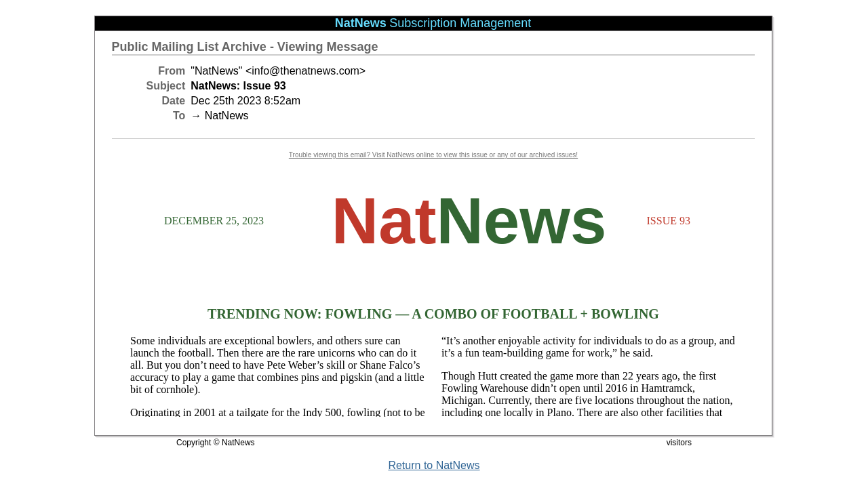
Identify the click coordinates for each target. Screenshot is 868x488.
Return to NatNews (434, 465)
